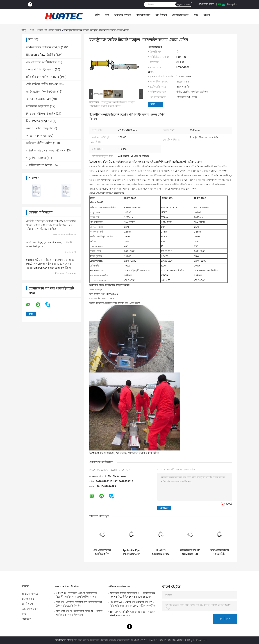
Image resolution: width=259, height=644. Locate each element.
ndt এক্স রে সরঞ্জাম (105, 453)
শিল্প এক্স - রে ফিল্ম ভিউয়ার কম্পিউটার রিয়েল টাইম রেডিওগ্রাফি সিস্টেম (79, 604)
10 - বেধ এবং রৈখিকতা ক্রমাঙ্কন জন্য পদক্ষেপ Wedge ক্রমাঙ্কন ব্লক (133, 614)
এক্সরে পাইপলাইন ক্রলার (49, 30)
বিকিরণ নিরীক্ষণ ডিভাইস (41, 114)
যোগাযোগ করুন (180, 15)
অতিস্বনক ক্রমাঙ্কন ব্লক (38, 99)
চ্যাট (153, 104)
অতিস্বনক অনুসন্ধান (38, 106)
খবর (196, 15)
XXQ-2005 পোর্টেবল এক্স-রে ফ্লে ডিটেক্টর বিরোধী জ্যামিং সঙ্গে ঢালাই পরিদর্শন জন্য (77, 595)
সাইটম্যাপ (27, 619)
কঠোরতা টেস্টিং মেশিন (39, 143)
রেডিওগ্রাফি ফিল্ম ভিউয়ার (41, 92)
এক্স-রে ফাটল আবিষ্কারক (40, 62)
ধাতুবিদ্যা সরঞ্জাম (36, 158)
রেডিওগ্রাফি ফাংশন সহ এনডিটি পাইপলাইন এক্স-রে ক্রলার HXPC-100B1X (219, 552)
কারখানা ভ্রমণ (143, 15)
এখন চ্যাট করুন (206, 4)
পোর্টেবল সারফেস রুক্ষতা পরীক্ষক (45, 150)
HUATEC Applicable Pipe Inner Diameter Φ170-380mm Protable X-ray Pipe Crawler (161, 552)
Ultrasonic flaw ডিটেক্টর (41, 55)
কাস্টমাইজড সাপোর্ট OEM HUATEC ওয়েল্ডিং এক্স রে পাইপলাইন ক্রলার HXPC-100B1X (190, 552)
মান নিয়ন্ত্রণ (161, 15)
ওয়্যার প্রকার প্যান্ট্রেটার (39, 128)
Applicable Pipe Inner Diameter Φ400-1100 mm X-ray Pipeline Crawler (131, 552)
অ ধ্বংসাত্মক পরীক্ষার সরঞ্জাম (43, 47)
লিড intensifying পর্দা (39, 121)
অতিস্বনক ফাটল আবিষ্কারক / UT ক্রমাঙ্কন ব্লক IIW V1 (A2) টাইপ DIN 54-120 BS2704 (132, 595)
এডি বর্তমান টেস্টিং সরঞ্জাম (42, 84)
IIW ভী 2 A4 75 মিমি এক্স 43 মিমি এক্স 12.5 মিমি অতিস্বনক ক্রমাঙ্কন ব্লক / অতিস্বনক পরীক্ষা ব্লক (133, 604)
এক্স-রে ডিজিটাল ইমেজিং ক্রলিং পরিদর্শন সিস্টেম (102, 552)
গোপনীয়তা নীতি (63, 640)
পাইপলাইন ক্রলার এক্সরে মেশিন (143, 453)
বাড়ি (97, 15)
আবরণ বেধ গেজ (36, 136)
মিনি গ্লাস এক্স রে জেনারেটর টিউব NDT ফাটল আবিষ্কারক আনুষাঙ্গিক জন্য (79, 613)
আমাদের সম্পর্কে (123, 15)
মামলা (207, 15)
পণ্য (107, 15)
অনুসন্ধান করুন (184, 4)
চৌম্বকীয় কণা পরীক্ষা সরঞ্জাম (43, 77)
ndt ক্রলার (121, 453)
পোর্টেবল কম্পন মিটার (39, 165)
